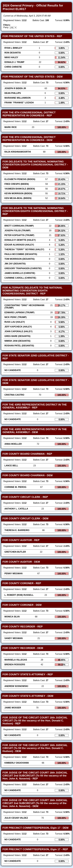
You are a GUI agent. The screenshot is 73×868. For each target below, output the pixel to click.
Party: (6, 27)
